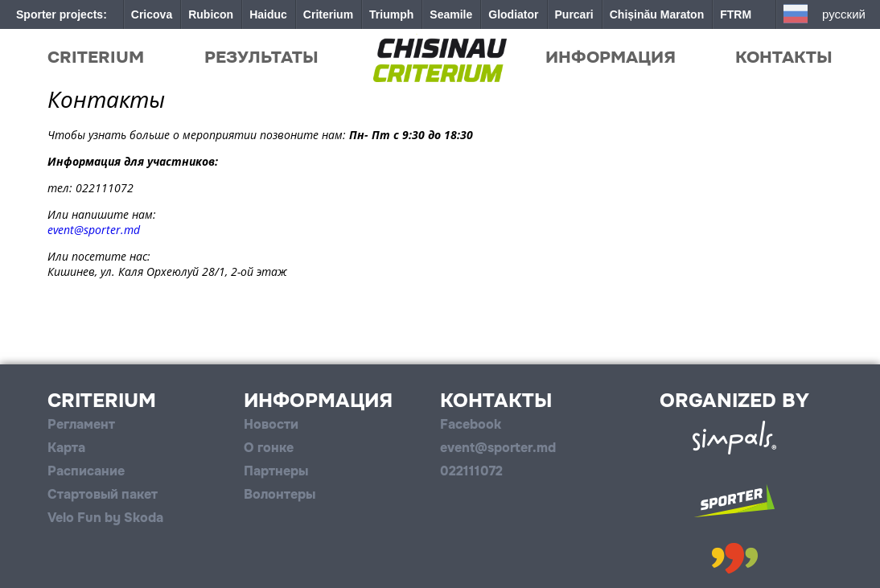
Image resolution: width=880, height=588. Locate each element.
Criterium (328, 14)
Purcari (574, 14)
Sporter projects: (62, 14)
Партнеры (276, 471)
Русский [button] (844, 14)
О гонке (269, 448)
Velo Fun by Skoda (105, 518)
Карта (66, 448)
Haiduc (268, 14)
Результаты (261, 57)
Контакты (784, 57)
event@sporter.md (94, 230)
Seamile (451, 14)
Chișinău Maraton (657, 14)
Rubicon (211, 14)
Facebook (471, 424)
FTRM (736, 14)
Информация (611, 57)
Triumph (391, 14)
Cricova (152, 14)
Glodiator (513, 14)
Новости (271, 424)
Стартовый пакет (103, 494)
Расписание (86, 471)
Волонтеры (280, 494)
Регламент (81, 424)
